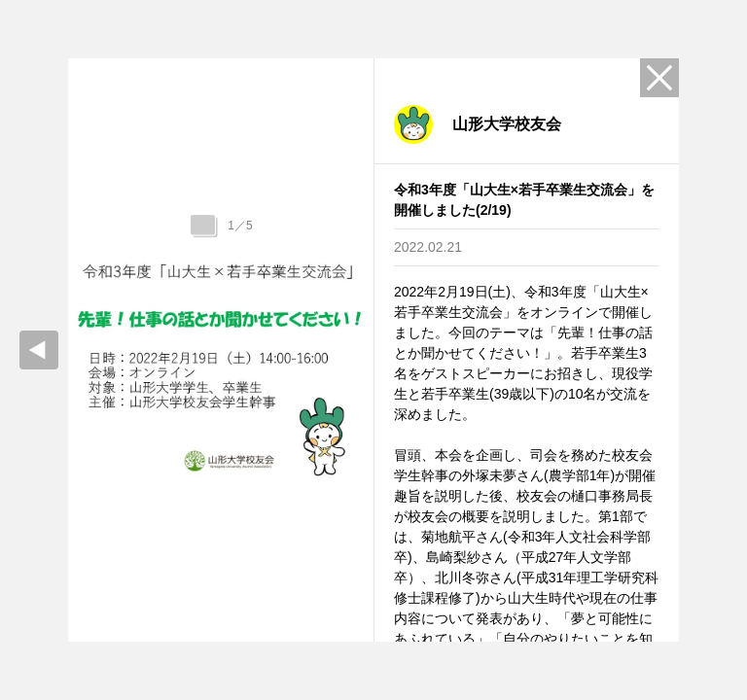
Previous (80, 350)
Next (362, 350)
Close (659, 78)
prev (39, 350)
